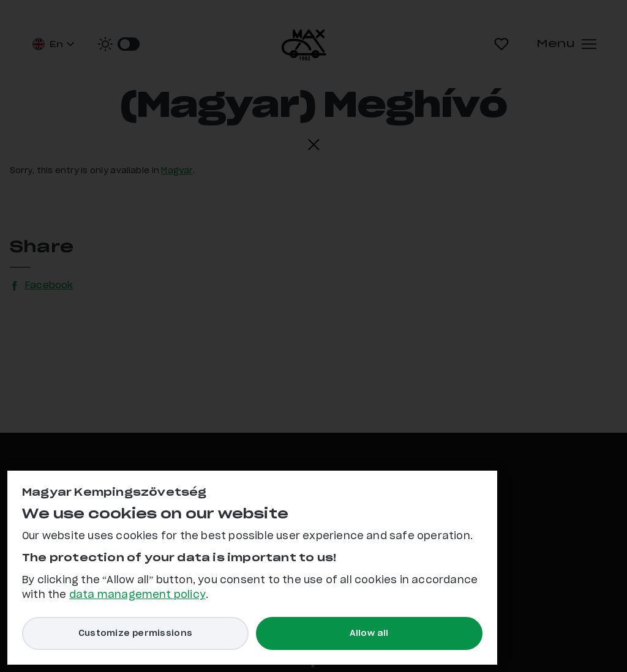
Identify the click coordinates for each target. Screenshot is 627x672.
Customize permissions (135, 633)
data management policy (137, 595)
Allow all (369, 633)
